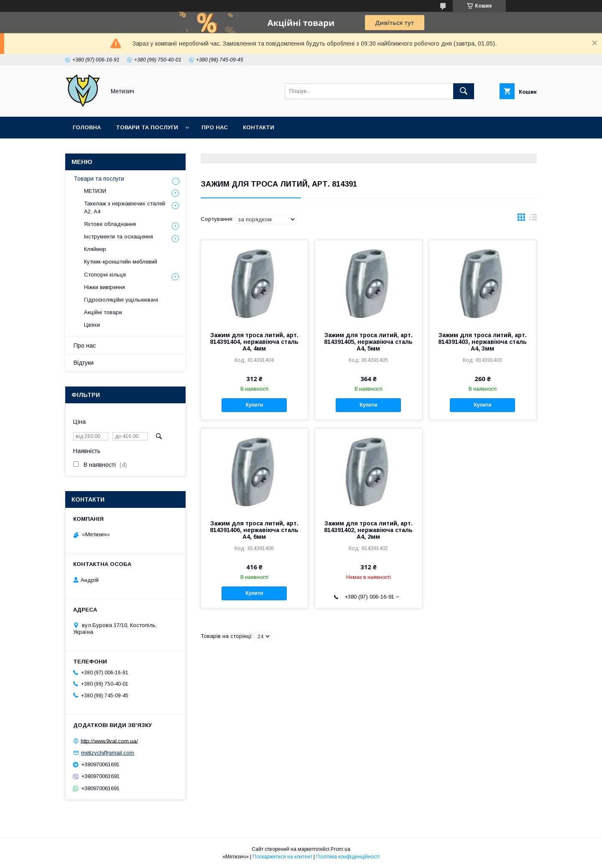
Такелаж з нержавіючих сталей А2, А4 (125, 207)
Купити (254, 405)
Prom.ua (341, 849)
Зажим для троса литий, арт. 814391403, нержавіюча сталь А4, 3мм (482, 342)
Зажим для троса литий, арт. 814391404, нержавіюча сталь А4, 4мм (254, 342)
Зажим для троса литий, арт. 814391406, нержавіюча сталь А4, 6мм (254, 530)
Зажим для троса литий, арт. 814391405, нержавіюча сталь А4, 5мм (368, 342)
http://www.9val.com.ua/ (109, 741)
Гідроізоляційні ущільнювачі (121, 300)
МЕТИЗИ (95, 191)
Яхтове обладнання (110, 224)
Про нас (215, 127)
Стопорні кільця (105, 275)
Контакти (259, 127)
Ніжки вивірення (105, 287)
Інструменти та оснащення (119, 237)
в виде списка (533, 219)
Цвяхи (92, 325)
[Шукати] (464, 91)
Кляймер (95, 249)
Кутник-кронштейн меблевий (121, 262)
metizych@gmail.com (108, 753)
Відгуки (84, 363)
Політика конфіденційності (348, 857)
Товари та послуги (147, 127)
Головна (87, 127)
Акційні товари (103, 312)
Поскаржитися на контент (282, 857)
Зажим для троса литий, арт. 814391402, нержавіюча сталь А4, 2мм (368, 530)
